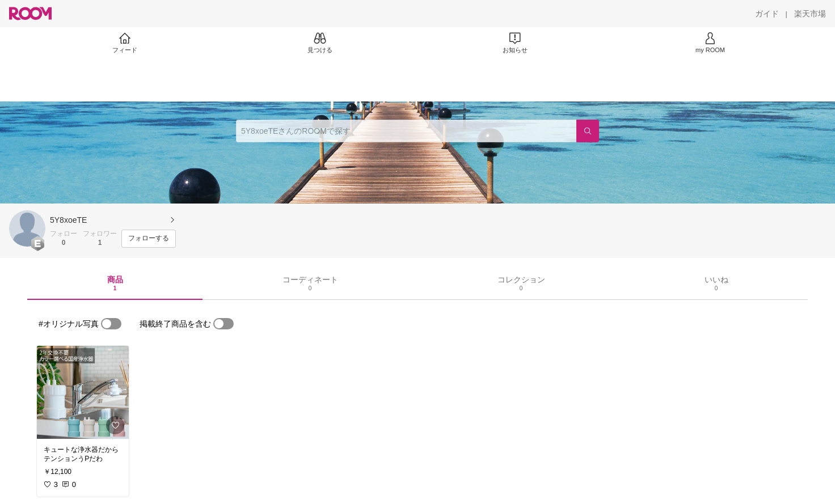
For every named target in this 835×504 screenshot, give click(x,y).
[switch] (111, 324)
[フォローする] (149, 239)
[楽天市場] (810, 14)
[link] (83, 392)
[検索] (588, 131)
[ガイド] (767, 14)
